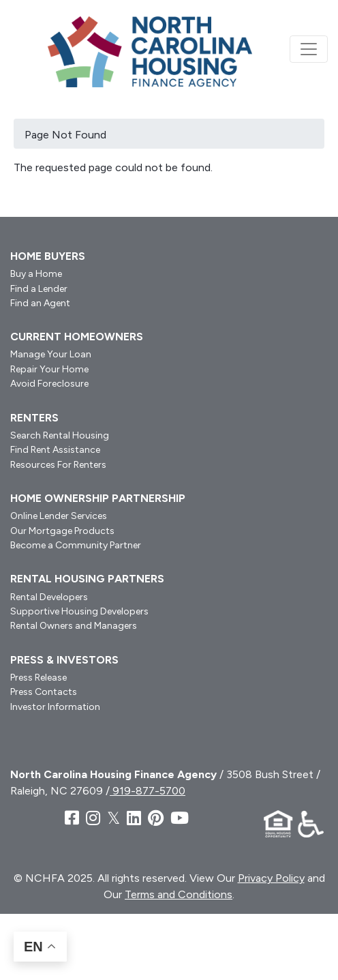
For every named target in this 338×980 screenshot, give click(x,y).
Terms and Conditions (179, 894)
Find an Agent (40, 303)
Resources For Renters (58, 465)
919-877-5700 (148, 791)
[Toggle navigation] (309, 49)
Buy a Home (36, 274)
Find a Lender (39, 289)
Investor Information (55, 707)
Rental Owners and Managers (74, 626)
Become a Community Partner (76, 545)
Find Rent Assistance (55, 450)
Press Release (39, 678)
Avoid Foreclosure (49, 384)
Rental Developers (49, 597)
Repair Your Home (49, 369)
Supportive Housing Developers (79, 611)
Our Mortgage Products (62, 531)
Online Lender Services (59, 516)
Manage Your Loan (51, 354)
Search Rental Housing (60, 435)
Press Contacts (44, 692)
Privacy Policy (271, 878)
